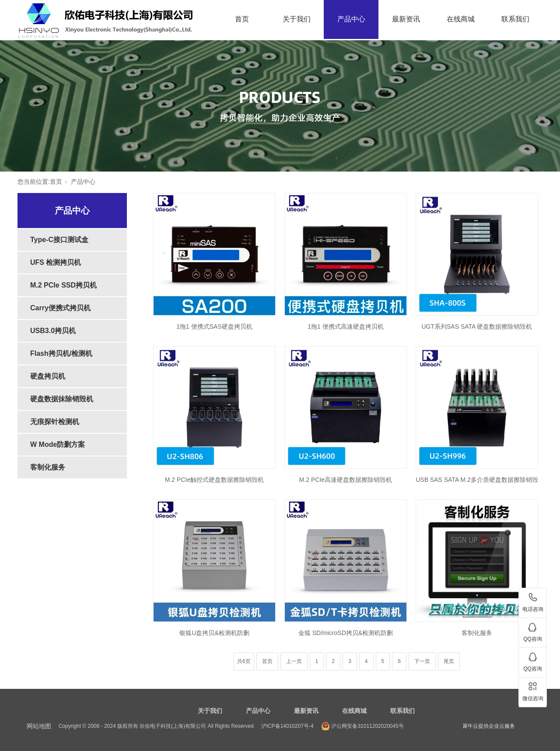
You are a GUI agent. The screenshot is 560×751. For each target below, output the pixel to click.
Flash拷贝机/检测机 (61, 353)
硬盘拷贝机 (48, 376)
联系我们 (515, 19)
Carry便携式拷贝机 (60, 308)
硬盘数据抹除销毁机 (62, 399)
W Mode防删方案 (58, 444)
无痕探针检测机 (55, 422)
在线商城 (461, 19)
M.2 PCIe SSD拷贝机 (63, 285)
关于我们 (297, 19)
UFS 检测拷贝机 (56, 262)
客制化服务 (48, 467)
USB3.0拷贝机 (53, 331)
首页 (242, 19)
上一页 (294, 661)
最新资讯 (406, 19)
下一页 (422, 661)
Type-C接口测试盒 (59, 240)
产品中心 (351, 19)
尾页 (449, 661)
